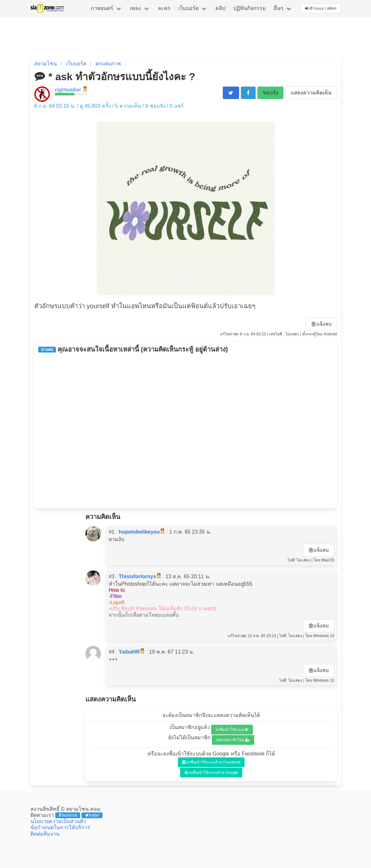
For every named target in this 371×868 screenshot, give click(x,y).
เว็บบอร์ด (188, 8)
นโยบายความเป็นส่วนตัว (58, 821)
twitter (92, 815)
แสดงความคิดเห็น (311, 93)
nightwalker (68, 90)
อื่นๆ (278, 8)
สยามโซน (46, 64)
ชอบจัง (270, 93)
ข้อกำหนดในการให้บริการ (60, 827)
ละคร (164, 8)
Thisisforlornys (137, 576)
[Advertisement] (186, 430)
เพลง (136, 8)
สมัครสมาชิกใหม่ (233, 740)
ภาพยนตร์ (102, 8)
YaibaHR (129, 652)
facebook (68, 815)
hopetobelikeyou (139, 532)
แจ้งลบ (322, 324)
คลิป (220, 8)
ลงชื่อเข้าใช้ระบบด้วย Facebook (211, 762)
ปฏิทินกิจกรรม (250, 8)
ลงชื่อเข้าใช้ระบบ (232, 730)
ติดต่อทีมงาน (45, 834)
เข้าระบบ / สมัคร (321, 8)
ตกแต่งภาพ (108, 64)
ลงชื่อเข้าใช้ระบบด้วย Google (211, 773)
